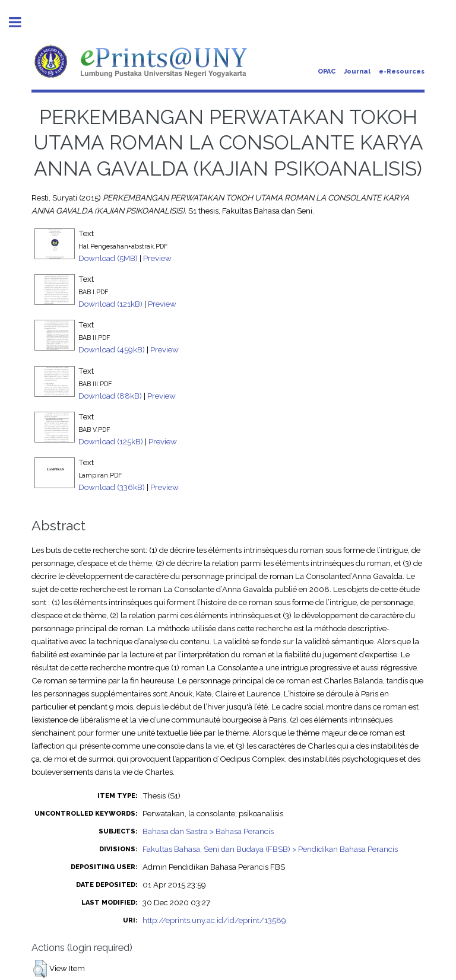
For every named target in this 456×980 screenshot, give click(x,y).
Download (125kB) (111, 441)
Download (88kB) (110, 396)
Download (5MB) (108, 258)
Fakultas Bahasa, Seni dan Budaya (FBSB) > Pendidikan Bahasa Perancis (270, 849)
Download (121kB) (110, 304)
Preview (157, 258)
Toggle (21, 22)
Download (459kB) (112, 349)
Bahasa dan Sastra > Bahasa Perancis (208, 831)
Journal (357, 71)
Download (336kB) (112, 487)
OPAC (327, 71)
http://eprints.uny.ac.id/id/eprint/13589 (214, 920)
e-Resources (402, 71)
